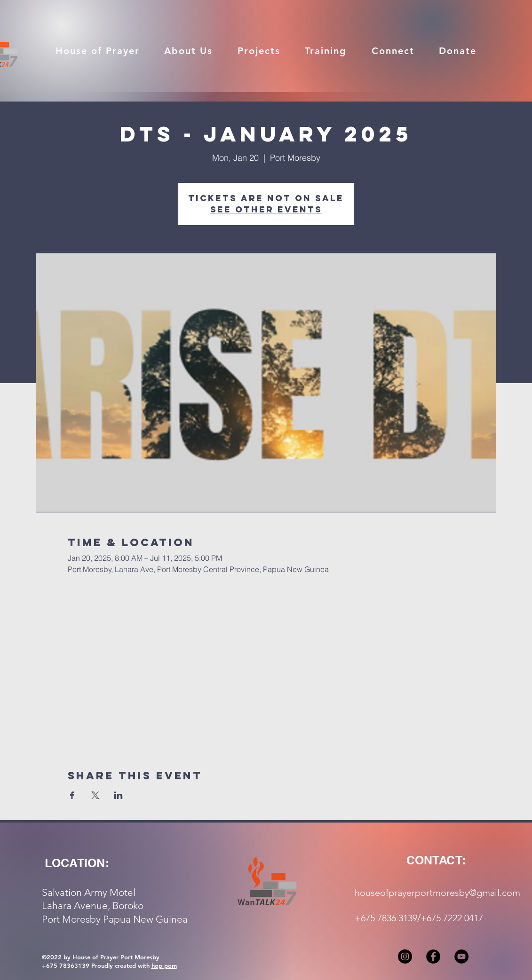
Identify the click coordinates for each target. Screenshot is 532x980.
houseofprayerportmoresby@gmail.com (437, 893)
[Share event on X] (95, 795)
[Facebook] (433, 956)
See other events (266, 209)
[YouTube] (461, 956)
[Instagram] (405, 956)
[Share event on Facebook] (72, 795)
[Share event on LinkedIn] (118, 795)
